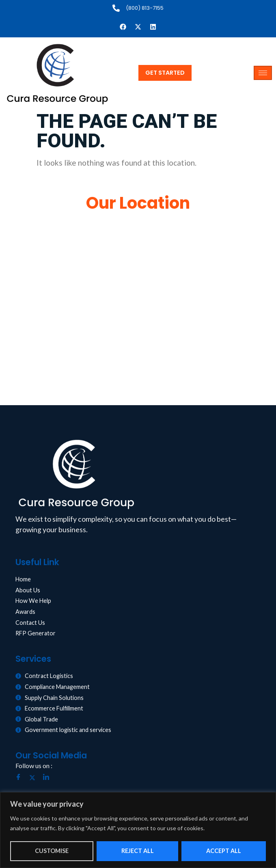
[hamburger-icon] (263, 73)
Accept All (224, 851)
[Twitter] (35, 778)
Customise (52, 851)
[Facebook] (22, 778)
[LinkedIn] (49, 778)
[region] (138, 830)
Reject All (138, 851)
